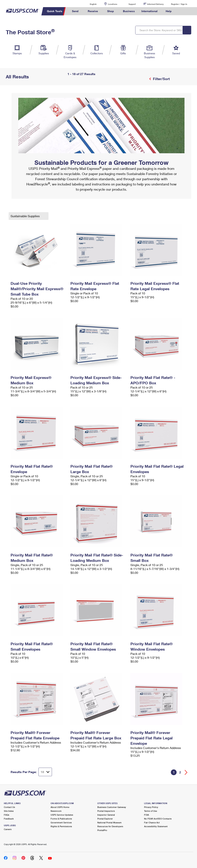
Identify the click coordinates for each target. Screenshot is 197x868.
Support (132, 4)
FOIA (146, 815)
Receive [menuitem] (93, 11)
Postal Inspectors (106, 811)
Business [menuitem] (129, 11)
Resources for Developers (110, 826)
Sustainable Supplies (25, 216)
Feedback (9, 819)
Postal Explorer (105, 819)
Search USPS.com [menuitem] (181, 11)
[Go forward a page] (186, 772)
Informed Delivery (155, 4)
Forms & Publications (61, 819)
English (89, 4)
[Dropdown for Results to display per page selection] (45, 772)
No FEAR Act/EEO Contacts (158, 819)
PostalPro (102, 830)
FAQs (7, 815)
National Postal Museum (109, 822)
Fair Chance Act (152, 822)
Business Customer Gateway (112, 807)
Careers (8, 829)
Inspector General (106, 815)
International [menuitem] (149, 11)
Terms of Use (151, 811)
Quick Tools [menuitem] (55, 11)
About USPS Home (60, 807)
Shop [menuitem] (111, 11)
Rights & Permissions (61, 826)
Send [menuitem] (75, 11)
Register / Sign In (179, 4)
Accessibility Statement (156, 826)
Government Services (61, 822)
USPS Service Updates (62, 815)
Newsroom (56, 811)
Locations (113, 4)
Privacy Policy (151, 807)
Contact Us (9, 807)
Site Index (9, 811)
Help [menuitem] (169, 11)
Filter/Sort (161, 79)
